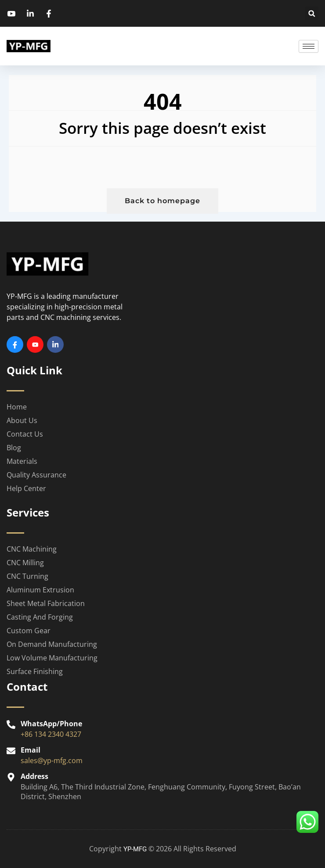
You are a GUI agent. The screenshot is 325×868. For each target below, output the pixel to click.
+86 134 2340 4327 (51, 734)
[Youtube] (35, 344)
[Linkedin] (55, 344)
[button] (312, 13)
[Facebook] (15, 344)
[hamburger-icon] (309, 46)
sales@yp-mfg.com (52, 760)
